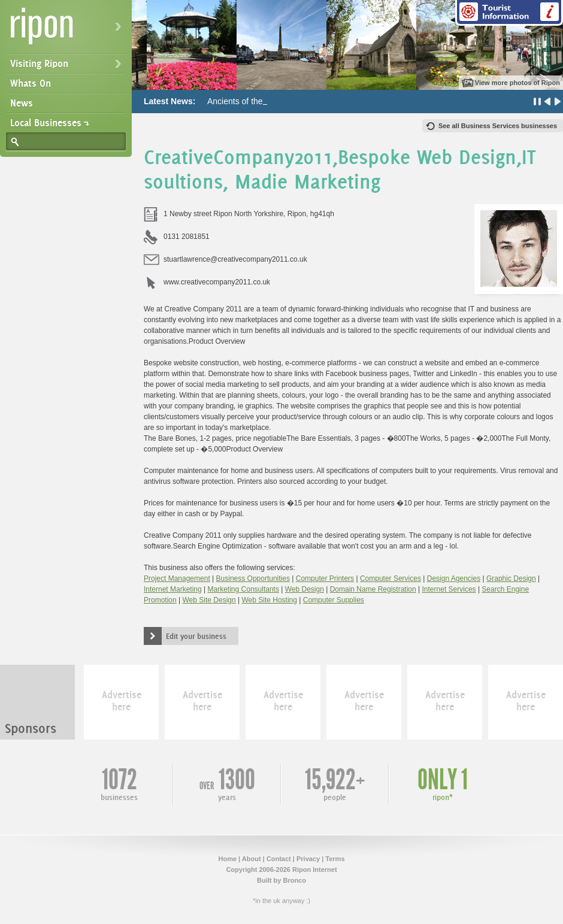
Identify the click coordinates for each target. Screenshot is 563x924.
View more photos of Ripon (517, 83)
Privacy (308, 859)
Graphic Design (511, 578)
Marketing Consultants (243, 589)
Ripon (68, 30)
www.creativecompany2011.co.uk (217, 282)
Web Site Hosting (269, 600)
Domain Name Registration (373, 589)
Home (227, 859)
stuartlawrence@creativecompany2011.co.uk (235, 259)
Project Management (177, 578)
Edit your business (196, 636)
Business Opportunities (253, 578)
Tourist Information (509, 13)
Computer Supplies (334, 600)
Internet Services (449, 589)
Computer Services (391, 578)
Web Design (305, 589)
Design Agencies (454, 578)
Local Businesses (46, 123)
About (252, 859)
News (22, 103)
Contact (279, 859)
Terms (335, 859)
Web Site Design (209, 600)
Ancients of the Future (248, 101)
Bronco (294, 880)
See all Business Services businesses (498, 126)
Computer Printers (325, 578)
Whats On (31, 83)
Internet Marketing (173, 589)
